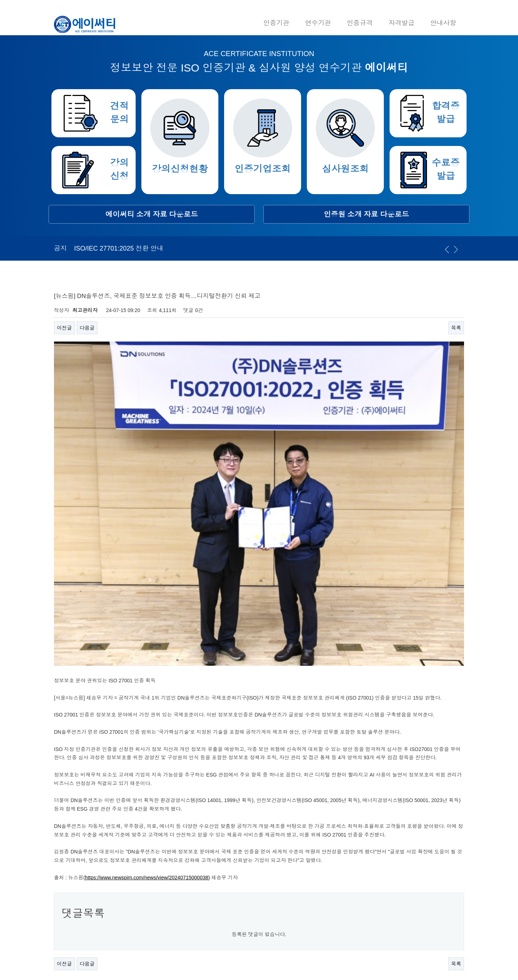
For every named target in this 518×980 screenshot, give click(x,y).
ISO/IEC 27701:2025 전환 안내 (119, 248)
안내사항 (443, 23)
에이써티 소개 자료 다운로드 (152, 214)
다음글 (87, 328)
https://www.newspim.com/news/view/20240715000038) (147, 747)
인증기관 (276, 23)
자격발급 (401, 23)
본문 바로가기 (0, 0)
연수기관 (318, 23)
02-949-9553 (156, 880)
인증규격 (360, 23)
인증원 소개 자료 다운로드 (366, 214)
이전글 (64, 328)
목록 (456, 328)
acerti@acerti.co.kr (159, 917)
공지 (60, 248)
